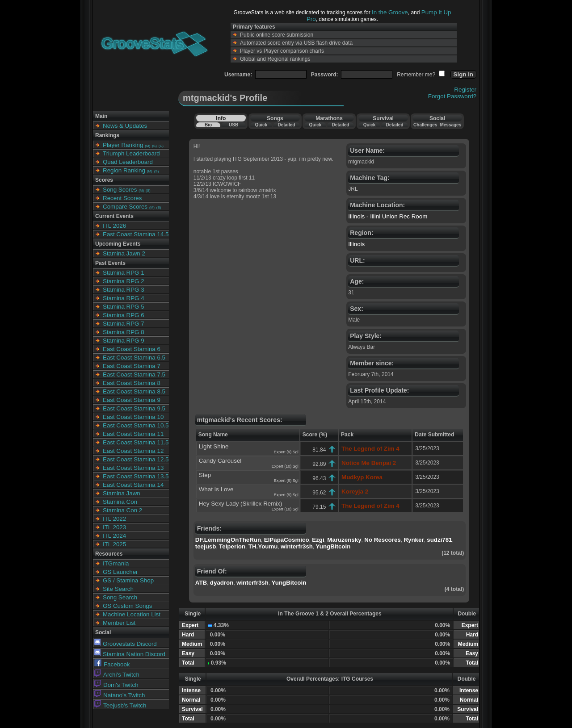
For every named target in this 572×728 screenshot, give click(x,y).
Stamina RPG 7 (124, 324)
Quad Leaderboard (128, 162)
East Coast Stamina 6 (132, 349)
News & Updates (125, 126)
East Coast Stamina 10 (133, 417)
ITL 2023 (114, 527)
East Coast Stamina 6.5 (134, 358)
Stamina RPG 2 (124, 281)
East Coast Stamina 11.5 (136, 442)
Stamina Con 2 (122, 510)
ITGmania (116, 563)
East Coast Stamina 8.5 (134, 391)
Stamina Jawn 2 (124, 253)
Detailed (286, 125)
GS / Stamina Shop (128, 580)
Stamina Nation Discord (130, 654)
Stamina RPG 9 (124, 341)
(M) (147, 146)
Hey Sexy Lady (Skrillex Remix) (241, 504)
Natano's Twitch (120, 695)
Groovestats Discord (126, 644)
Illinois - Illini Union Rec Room (388, 216)
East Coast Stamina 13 (133, 468)
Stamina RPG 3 (124, 290)
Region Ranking (124, 170)
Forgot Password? (452, 96)
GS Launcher (120, 572)
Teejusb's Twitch (120, 705)
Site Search (118, 589)
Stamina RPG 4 (124, 298)
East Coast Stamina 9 (132, 400)
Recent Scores (122, 198)
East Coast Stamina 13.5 (136, 476)
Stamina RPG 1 (124, 273)
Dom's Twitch (116, 685)
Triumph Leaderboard (131, 153)
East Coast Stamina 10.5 (136, 425)
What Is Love (216, 489)
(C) (161, 146)
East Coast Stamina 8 (132, 383)
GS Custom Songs (127, 606)
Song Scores (120, 190)
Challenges (425, 125)
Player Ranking (123, 145)
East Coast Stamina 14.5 (136, 234)
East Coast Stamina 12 (133, 451)
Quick (261, 125)
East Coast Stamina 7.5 (134, 374)
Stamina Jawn (122, 493)
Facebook (112, 664)
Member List (119, 623)
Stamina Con (120, 502)
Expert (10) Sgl (285, 466)
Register (465, 90)
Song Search (120, 597)
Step (205, 475)
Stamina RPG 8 (124, 332)
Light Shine (214, 446)
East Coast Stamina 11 (133, 434)
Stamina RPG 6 (124, 315)
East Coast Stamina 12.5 (136, 459)
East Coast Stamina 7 (132, 366)
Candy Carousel (220, 461)
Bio (208, 125)
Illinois (356, 244)
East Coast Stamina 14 (133, 485)
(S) (154, 146)
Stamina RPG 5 (124, 307)
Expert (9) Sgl (286, 452)
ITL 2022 (114, 519)
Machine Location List (132, 614)
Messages (450, 125)
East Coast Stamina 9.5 (134, 408)
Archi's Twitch (117, 675)
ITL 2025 (114, 544)
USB (233, 125)
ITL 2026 (114, 226)
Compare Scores (125, 207)
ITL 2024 (114, 536)
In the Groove (390, 12)
